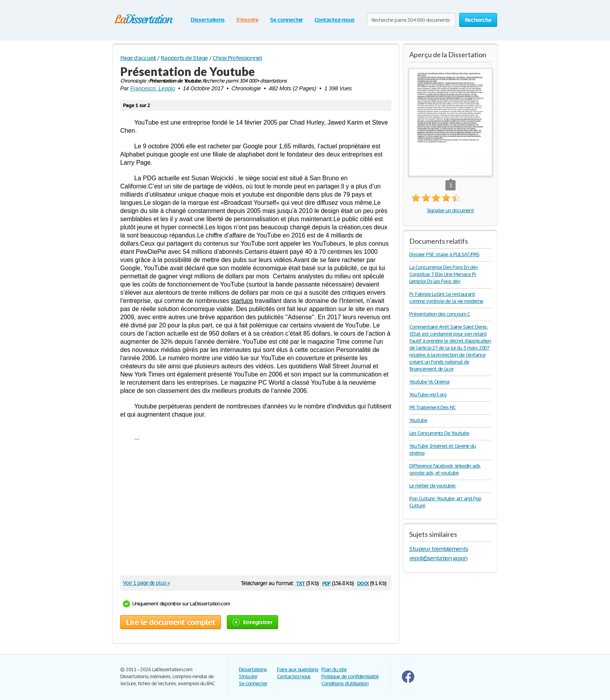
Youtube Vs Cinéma (429, 382)
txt (300, 583)
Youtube (418, 420)
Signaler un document (450, 210)
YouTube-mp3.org (428, 395)
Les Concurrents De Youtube (439, 433)
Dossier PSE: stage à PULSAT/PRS (444, 254)
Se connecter (287, 20)
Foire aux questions (298, 669)
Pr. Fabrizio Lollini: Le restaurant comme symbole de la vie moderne (446, 298)
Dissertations (208, 20)
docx (363, 583)
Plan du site (334, 669)
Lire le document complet (171, 622)
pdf (326, 583)
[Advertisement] (252, 511)
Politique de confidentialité (350, 676)
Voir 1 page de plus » (146, 583)
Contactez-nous (334, 20)
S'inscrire (247, 20)
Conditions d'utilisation (345, 683)
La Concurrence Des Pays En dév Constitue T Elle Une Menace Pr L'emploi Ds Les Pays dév (443, 274)
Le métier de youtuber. (433, 486)
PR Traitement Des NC (432, 407)
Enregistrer (252, 622)
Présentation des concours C (440, 314)
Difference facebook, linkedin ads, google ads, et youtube (445, 469)
